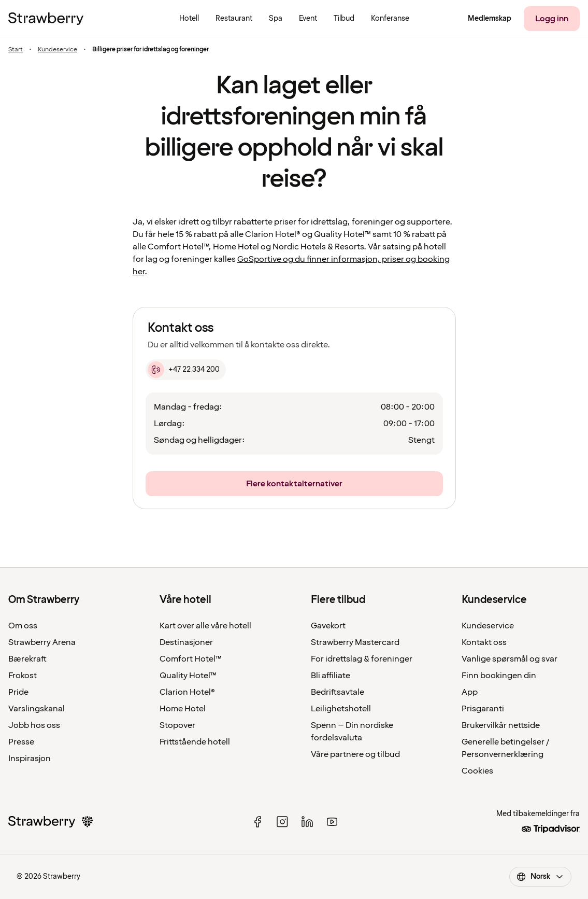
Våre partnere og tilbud (355, 754)
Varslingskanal (37, 709)
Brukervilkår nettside (501, 725)
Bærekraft (27, 659)
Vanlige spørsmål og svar (510, 659)
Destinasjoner (186, 642)
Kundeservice (58, 50)
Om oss (23, 626)
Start (16, 50)
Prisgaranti (483, 709)
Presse (21, 742)
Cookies (477, 771)
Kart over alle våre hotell (205, 626)
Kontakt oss (484, 642)
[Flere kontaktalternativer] (294, 484)
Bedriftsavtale (338, 692)
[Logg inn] (552, 19)
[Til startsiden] (46, 19)
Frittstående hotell (195, 742)
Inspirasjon (30, 758)
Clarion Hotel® (187, 692)
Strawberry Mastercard (355, 642)
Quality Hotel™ (188, 676)
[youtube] (332, 822)
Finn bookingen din (499, 676)
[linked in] (307, 822)
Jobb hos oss (34, 725)
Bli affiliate (331, 676)
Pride (18, 692)
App (470, 692)
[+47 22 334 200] (186, 370)
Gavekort (328, 626)
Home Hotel (183, 709)
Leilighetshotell (341, 709)
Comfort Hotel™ (191, 659)
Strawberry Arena (42, 642)
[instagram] (282, 822)
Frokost (23, 676)
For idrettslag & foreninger (362, 659)
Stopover (177, 725)
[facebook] (257, 822)
